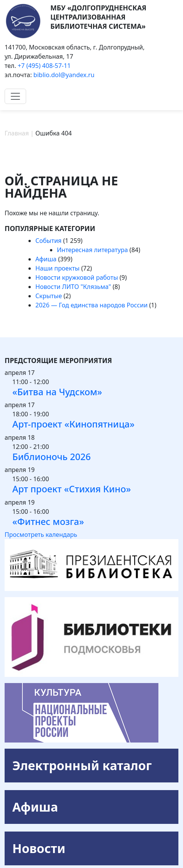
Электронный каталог (82, 765)
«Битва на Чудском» (57, 392)
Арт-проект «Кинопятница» (73, 424)
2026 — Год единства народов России (91, 305)
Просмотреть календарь (41, 535)
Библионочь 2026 (52, 457)
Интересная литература (92, 250)
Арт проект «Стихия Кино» (72, 489)
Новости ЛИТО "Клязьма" (73, 287)
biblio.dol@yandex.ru (64, 75)
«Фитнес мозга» (48, 521)
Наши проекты (57, 268)
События (48, 241)
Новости (39, 848)
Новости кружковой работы (77, 277)
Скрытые (49, 296)
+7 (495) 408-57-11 (44, 66)
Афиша (46, 259)
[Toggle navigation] (15, 96)
